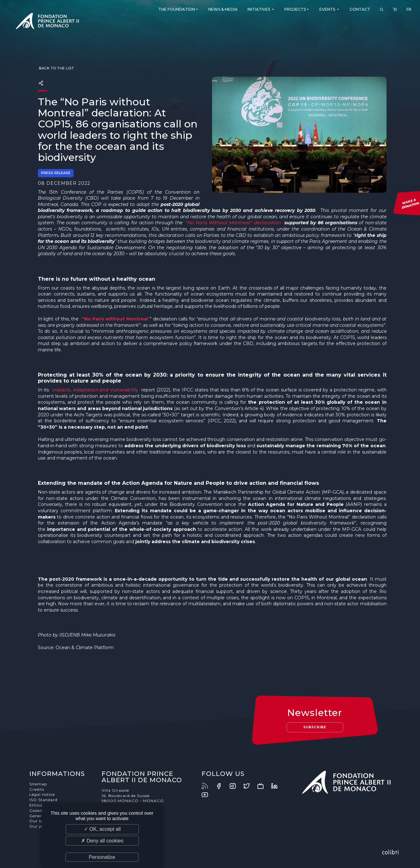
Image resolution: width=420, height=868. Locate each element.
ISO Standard (43, 800)
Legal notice (42, 794)
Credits (37, 789)
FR (409, 9)
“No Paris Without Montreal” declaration (233, 223)
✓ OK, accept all (102, 829)
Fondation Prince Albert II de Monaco (47, 22)
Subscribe (315, 727)
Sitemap (38, 784)
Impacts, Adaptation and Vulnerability (95, 390)
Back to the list (56, 68)
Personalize (102, 857)
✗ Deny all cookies (102, 841)
